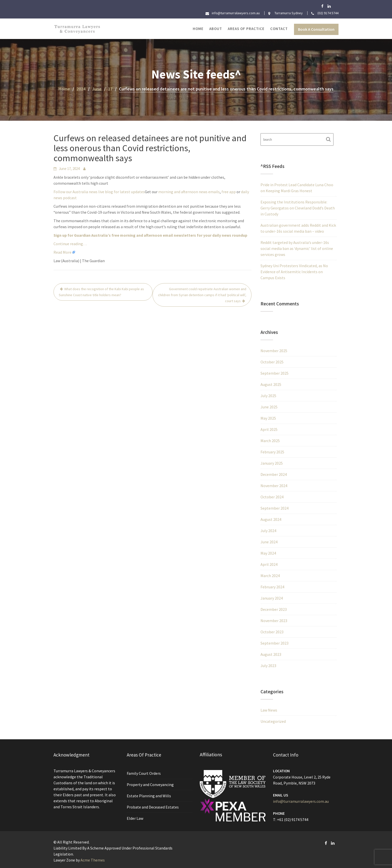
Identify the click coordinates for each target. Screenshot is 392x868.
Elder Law (136, 817)
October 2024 (272, 497)
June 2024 (269, 542)
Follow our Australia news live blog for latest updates (99, 192)
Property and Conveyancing (151, 785)
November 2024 (274, 486)
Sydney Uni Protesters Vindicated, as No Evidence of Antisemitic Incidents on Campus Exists (294, 272)
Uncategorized (273, 721)
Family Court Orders (144, 774)
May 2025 (268, 418)
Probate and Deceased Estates (153, 806)
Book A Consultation (316, 29)
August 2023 (271, 654)
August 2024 (271, 519)
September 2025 (274, 373)
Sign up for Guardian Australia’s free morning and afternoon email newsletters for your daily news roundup (150, 235)
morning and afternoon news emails (189, 192)
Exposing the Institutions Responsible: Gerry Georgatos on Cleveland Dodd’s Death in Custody (298, 208)
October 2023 (272, 632)
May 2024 (268, 553)
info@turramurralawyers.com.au (301, 801)
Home (198, 29)
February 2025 (272, 452)
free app (229, 192)
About (216, 29)
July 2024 (268, 531)
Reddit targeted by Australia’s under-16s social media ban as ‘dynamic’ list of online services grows (297, 248)
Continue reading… (70, 244)
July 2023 (268, 666)
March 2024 (270, 576)
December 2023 (274, 609)
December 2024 (274, 474)
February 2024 (272, 587)
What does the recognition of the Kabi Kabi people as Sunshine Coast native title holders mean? (101, 292)
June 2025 (269, 407)
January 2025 (272, 463)
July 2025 (268, 396)
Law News (269, 710)
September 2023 (274, 643)
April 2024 (269, 564)
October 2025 (272, 362)
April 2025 (269, 429)
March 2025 (270, 441)
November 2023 (274, 621)
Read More (62, 252)
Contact (279, 29)
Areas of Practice (246, 29)
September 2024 (274, 508)
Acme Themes (93, 860)
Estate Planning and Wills (149, 795)
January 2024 (272, 598)
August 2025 (271, 384)
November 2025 (274, 351)
